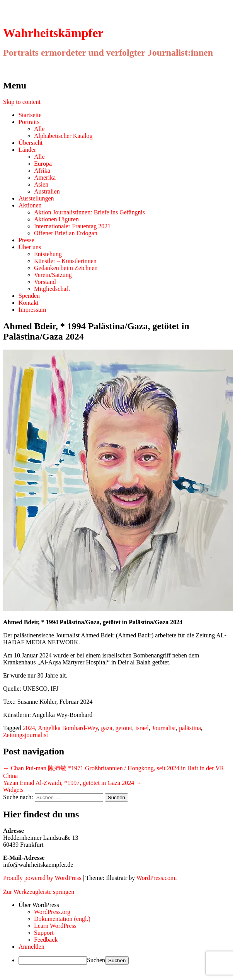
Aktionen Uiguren (56, 219)
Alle (39, 129)
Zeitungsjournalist (26, 735)
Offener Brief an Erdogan (66, 233)
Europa (43, 164)
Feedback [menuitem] (46, 940)
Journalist (164, 728)
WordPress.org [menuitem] (52, 912)
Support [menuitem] (44, 933)
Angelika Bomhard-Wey (68, 728)
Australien (47, 191)
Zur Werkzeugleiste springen (39, 892)
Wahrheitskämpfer (53, 33)
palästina (190, 728)
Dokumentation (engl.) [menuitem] (62, 919)
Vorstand (45, 282)
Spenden (29, 296)
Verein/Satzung (53, 275)
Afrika (42, 171)
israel (142, 728)
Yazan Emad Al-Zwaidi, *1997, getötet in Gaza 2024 (72, 783)
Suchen (96, 960)
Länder (27, 150)
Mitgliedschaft (52, 289)
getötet (124, 728)
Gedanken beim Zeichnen (66, 268)
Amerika (45, 177)
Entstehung (48, 254)
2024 (29, 728)
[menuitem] (124, 905)
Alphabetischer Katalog (63, 136)
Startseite (30, 115)
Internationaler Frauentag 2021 (72, 226)
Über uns (30, 247)
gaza (106, 728)
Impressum (32, 310)
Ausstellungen (36, 198)
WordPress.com (156, 878)
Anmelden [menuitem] (31, 947)
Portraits (29, 122)
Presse (26, 240)
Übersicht (31, 143)
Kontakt (29, 303)
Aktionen (30, 205)
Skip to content (22, 102)
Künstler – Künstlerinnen (65, 261)
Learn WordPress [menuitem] (55, 926)
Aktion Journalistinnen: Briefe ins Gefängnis (89, 212)
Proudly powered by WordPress (42, 878)
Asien (41, 184)
